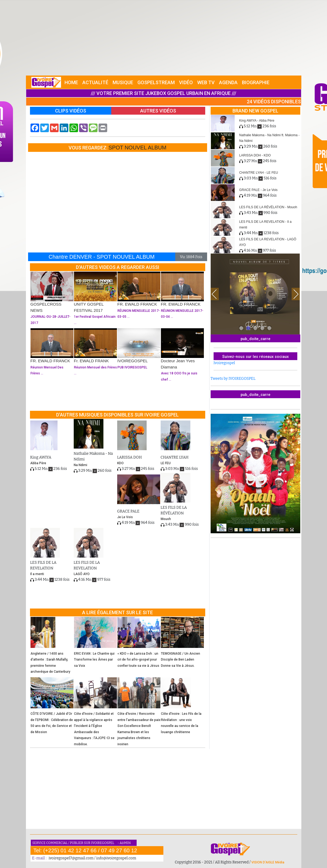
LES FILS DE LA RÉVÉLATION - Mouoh (268, 207)
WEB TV (206, 82)
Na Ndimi (80, 465)
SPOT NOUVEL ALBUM (138, 148)
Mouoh (166, 519)
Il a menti (37, 574)
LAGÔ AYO (82, 574)
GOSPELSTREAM (156, 82)
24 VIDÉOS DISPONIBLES (274, 102)
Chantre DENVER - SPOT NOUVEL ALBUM (102, 257)
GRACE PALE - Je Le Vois (258, 190)
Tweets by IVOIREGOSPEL (233, 379)
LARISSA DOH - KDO (255, 155)
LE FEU (166, 463)
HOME (71, 82)
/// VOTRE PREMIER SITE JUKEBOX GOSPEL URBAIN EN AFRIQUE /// (163, 93)
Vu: (183, 257)
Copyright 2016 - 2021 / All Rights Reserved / (213, 862)
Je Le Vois (125, 517)
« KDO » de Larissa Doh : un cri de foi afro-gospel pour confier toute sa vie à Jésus (138, 660)
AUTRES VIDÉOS (158, 111)
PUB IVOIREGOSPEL (132, 367)
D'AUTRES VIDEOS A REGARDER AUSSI (118, 267)
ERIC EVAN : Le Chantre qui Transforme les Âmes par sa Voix (94, 660)
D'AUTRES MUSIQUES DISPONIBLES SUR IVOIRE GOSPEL (117, 415)
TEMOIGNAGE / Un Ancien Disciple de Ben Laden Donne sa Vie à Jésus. (181, 660)
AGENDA (228, 82)
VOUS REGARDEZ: (89, 148)
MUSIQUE (123, 82)
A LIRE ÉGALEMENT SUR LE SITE (117, 612)
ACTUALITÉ (95, 82)
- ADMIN (124, 843)
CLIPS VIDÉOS (71, 111)
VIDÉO (186, 82)
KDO (120, 463)
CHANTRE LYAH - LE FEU (259, 173)
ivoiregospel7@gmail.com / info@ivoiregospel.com (92, 858)
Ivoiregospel (224, 363)
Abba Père (38, 463)
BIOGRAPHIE (256, 82)
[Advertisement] (164, 38)
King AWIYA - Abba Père (257, 121)
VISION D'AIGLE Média (268, 862)
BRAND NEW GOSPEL (255, 111)
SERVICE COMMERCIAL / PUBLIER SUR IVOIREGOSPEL (74, 843)
